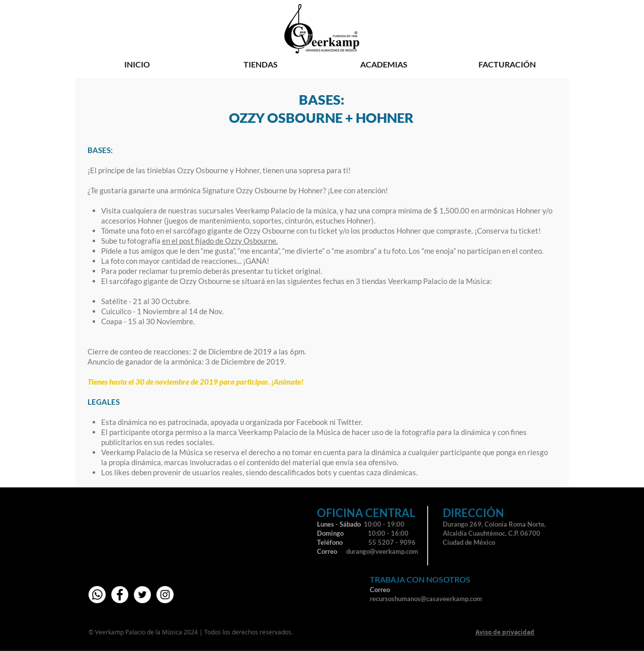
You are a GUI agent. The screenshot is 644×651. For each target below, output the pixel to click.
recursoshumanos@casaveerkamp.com (426, 599)
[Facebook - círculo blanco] (120, 595)
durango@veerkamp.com (382, 551)
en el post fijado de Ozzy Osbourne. (220, 241)
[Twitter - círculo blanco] (142, 595)
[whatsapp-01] (97, 595)
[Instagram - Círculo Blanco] (165, 595)
